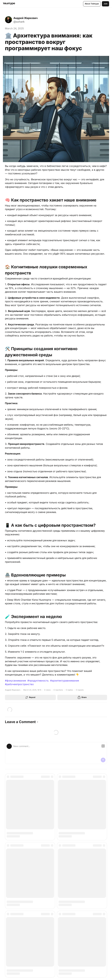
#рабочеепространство (19, 684)
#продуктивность (38, 681)
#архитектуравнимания (65, 681)
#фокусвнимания (15, 681)
